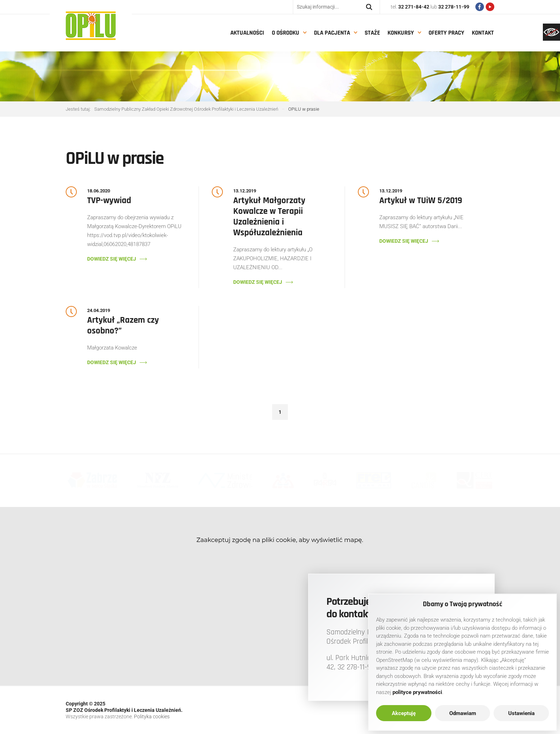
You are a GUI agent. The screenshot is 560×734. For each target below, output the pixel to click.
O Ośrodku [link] (286, 33)
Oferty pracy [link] (446, 33)
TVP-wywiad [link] (109, 201)
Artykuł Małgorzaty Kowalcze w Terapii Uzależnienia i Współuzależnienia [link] (269, 217)
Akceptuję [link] (404, 713)
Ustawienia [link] (521, 713)
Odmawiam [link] (463, 713)
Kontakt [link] (483, 33)
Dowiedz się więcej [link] (112, 259)
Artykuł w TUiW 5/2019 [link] (421, 201)
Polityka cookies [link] (152, 717)
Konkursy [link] (401, 33)
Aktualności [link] (247, 33)
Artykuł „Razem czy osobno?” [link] (123, 326)
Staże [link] (372, 33)
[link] (551, 32)
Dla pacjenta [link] (332, 33)
